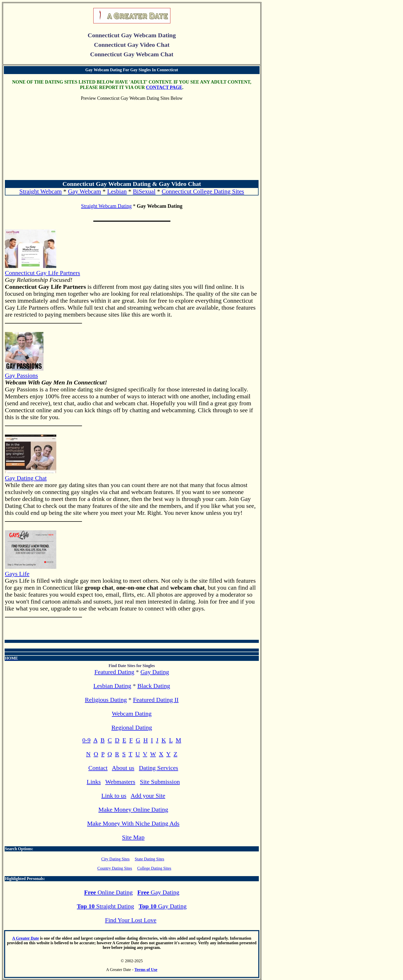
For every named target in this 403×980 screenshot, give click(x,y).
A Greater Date (25, 938)
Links (94, 782)
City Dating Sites (115, 859)
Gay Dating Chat (31, 475)
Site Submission (160, 782)
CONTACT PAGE (164, 87)
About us (123, 768)
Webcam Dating (132, 714)
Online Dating (108, 892)
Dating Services (159, 768)
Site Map (133, 837)
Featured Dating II (156, 700)
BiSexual (144, 191)
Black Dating (154, 686)
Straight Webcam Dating (106, 206)
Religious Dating (106, 700)
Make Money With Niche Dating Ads (133, 823)
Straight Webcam (40, 191)
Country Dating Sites (115, 868)
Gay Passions (24, 372)
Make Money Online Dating (133, 810)
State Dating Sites (149, 859)
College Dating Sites (154, 868)
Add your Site (148, 796)
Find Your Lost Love (131, 920)
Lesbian (117, 191)
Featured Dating (114, 672)
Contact (98, 768)
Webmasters (120, 782)
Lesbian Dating (112, 686)
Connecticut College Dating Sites (203, 191)
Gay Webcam (84, 191)
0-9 (86, 740)
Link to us (114, 796)
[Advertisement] (132, 141)
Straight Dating (105, 906)
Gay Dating (155, 672)
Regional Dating (132, 727)
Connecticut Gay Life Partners (43, 269)
